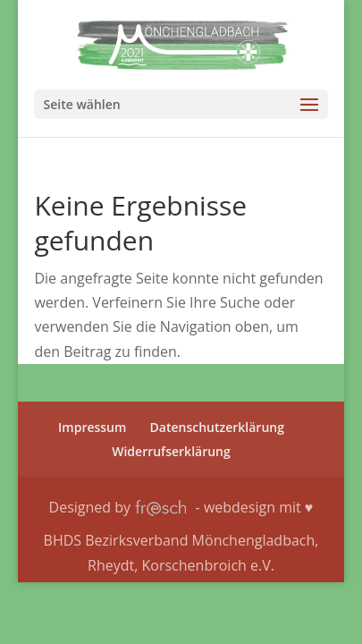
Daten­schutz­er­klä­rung (217, 427)
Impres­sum (92, 427)
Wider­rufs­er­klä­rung (171, 451)
